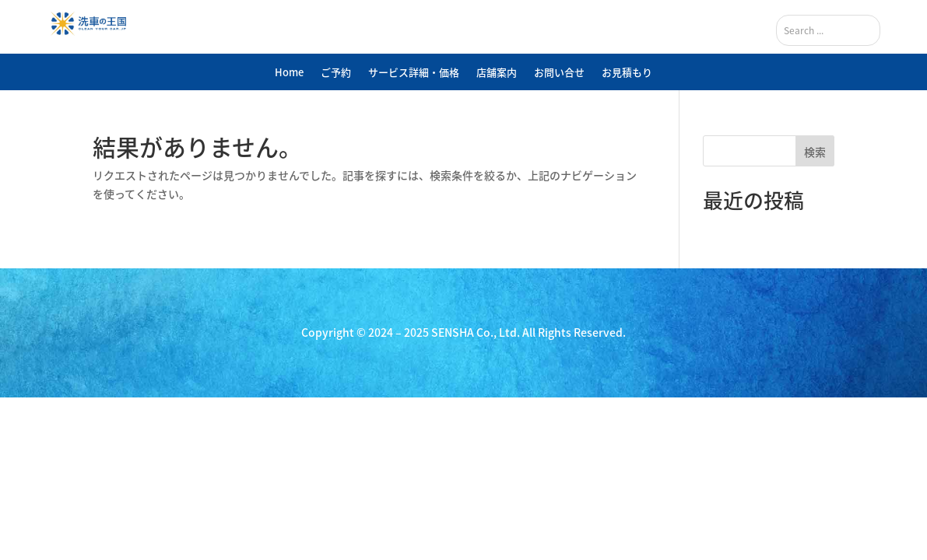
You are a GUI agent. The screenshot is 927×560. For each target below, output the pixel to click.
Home (289, 72)
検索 (815, 152)
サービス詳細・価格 (414, 72)
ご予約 (336, 72)
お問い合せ (559, 72)
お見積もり (627, 72)
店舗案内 (497, 72)
